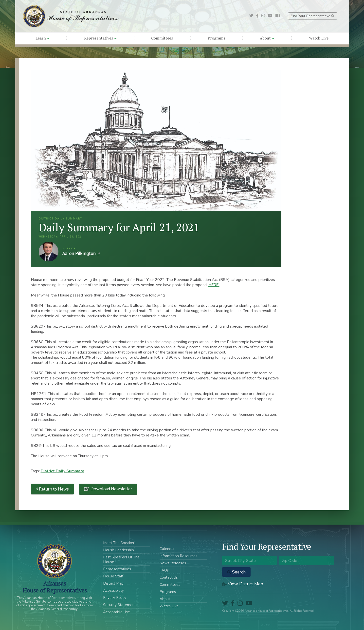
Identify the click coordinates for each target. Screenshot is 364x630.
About (267, 38)
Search (236, 572)
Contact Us (169, 577)
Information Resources (178, 556)
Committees (162, 38)
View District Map (243, 584)
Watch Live (319, 38)
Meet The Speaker (119, 543)
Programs (216, 38)
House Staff (113, 576)
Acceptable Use (117, 612)
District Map (113, 583)
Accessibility (113, 591)
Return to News (53, 489)
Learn (43, 38)
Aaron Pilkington (49, 252)
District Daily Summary (62, 471)
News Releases (173, 563)
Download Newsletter (111, 489)
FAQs (164, 570)
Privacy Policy (115, 598)
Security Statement (119, 605)
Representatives (100, 38)
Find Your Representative (313, 16)
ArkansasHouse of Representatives (55, 587)
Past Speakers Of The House (121, 560)
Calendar (167, 549)
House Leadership (118, 550)
